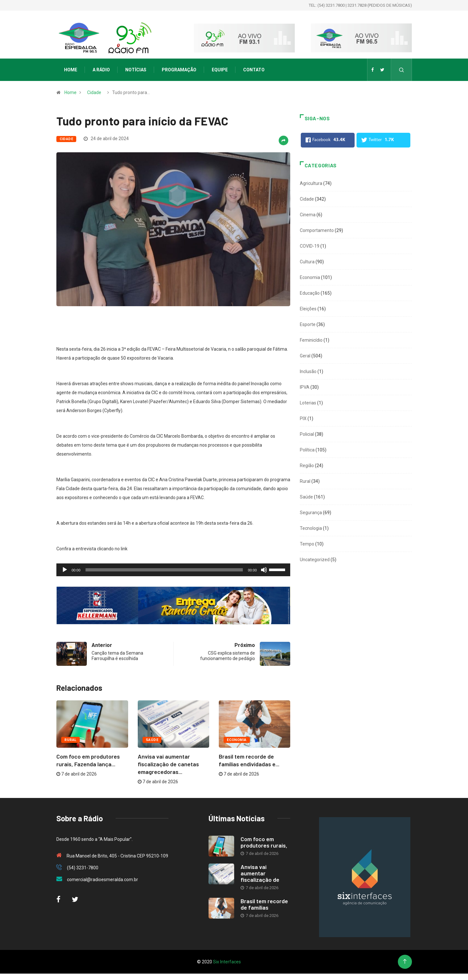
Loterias (308, 403)
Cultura (307, 262)
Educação (310, 293)
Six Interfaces (227, 962)
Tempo (307, 544)
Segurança (311, 513)
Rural (70, 740)
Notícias (136, 70)
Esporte (308, 324)
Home (71, 70)
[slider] (164, 570)
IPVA (305, 387)
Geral (305, 356)
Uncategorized (315, 560)
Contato (254, 70)
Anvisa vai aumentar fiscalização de (260, 873)
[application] (173, 570)
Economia (237, 740)
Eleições (308, 309)
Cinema (308, 215)
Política (307, 450)
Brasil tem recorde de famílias (264, 904)
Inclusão (308, 371)
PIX (303, 418)
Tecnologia (311, 528)
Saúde (152, 740)
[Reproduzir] (65, 570)
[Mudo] (264, 570)
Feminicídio (311, 340)
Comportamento (317, 230)
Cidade (94, 92)
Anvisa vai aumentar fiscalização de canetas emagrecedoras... (168, 764)
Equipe (220, 70)
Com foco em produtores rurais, (264, 842)
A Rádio (101, 70)
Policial (307, 434)
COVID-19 (310, 246)
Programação (179, 70)
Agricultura (311, 183)
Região (307, 466)
